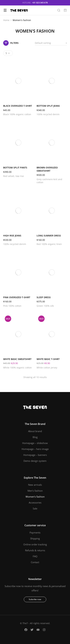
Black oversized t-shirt (18, 106)
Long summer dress (49, 236)
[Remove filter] (8, 53)
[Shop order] (51, 43)
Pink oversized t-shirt (17, 297)
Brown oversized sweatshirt (47, 169)
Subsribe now (35, 599)
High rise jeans (12, 236)
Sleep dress (44, 297)
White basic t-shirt (48, 359)
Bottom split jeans (48, 106)
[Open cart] (65, 10)
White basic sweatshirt (17, 359)
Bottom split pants (15, 168)
